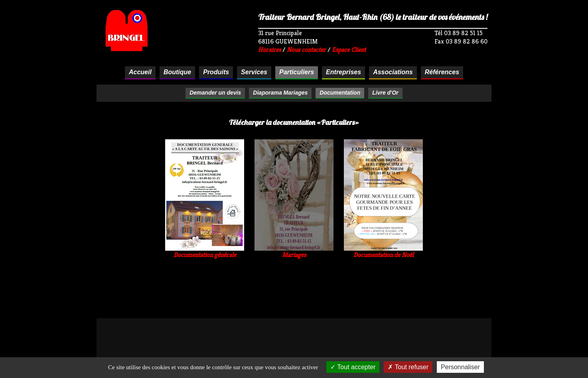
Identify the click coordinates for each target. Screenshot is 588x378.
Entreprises (343, 72)
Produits (216, 72)
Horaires (269, 50)
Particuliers (297, 72)
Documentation (340, 93)
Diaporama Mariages (280, 93)
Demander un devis (215, 93)
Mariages (294, 252)
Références (442, 72)
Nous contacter (306, 50)
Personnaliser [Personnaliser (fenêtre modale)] (460, 367)
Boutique (177, 72)
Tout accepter (353, 367)
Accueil (140, 72)
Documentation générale (205, 252)
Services (254, 72)
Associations (393, 72)
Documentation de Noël (383, 252)
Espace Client (349, 50)
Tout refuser (408, 367)
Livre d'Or (385, 93)
